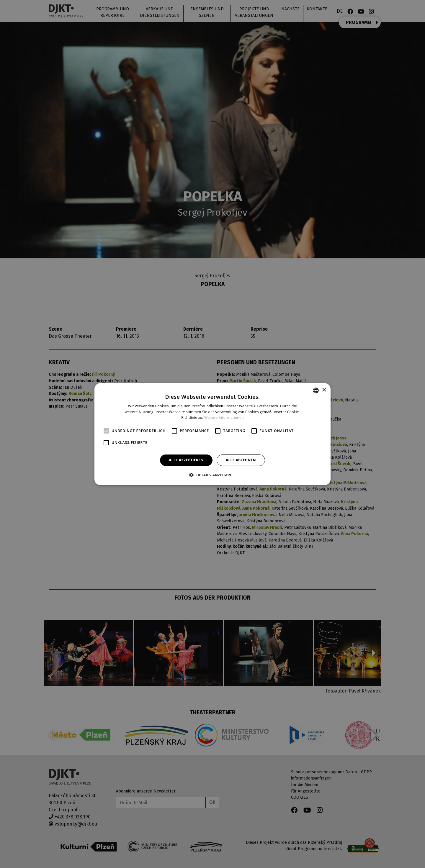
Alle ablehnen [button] (241, 460)
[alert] (212, 434)
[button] (212, 475)
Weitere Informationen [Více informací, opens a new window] (224, 417)
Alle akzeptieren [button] (186, 460)
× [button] (324, 390)
